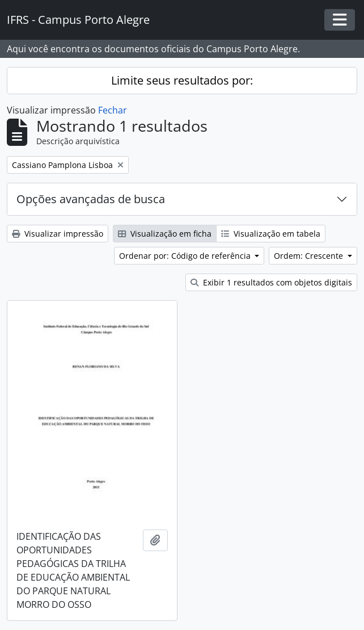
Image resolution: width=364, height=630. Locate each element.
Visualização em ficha (165, 234)
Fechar (113, 110)
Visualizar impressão (58, 234)
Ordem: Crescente (310, 256)
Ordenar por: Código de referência (186, 256)
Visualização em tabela (271, 234)
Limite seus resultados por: (182, 80)
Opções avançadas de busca (91, 199)
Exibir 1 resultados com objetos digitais (271, 282)
